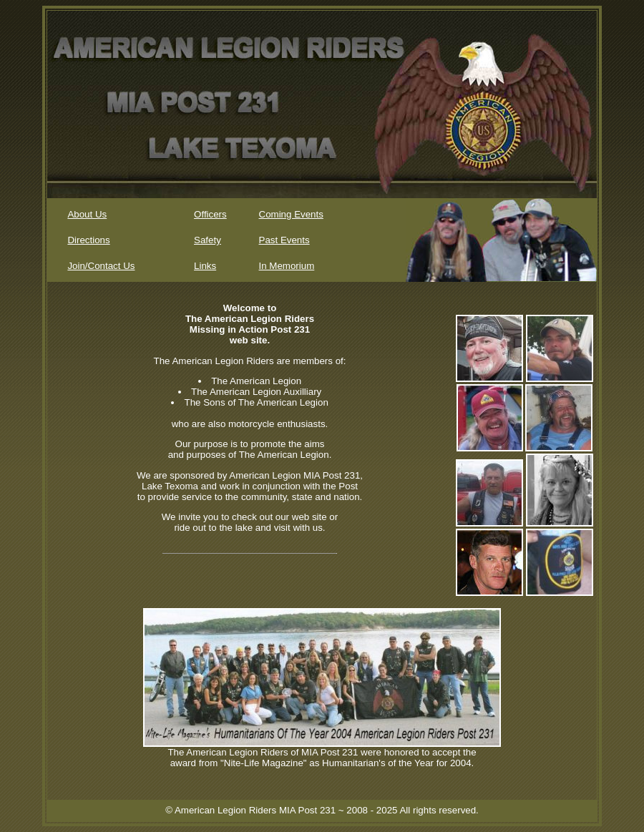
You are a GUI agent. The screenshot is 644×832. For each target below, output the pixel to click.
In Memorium (287, 266)
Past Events (284, 240)
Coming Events (291, 214)
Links (205, 266)
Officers (210, 214)
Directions (88, 240)
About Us (87, 214)
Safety (208, 240)
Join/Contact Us (101, 266)
